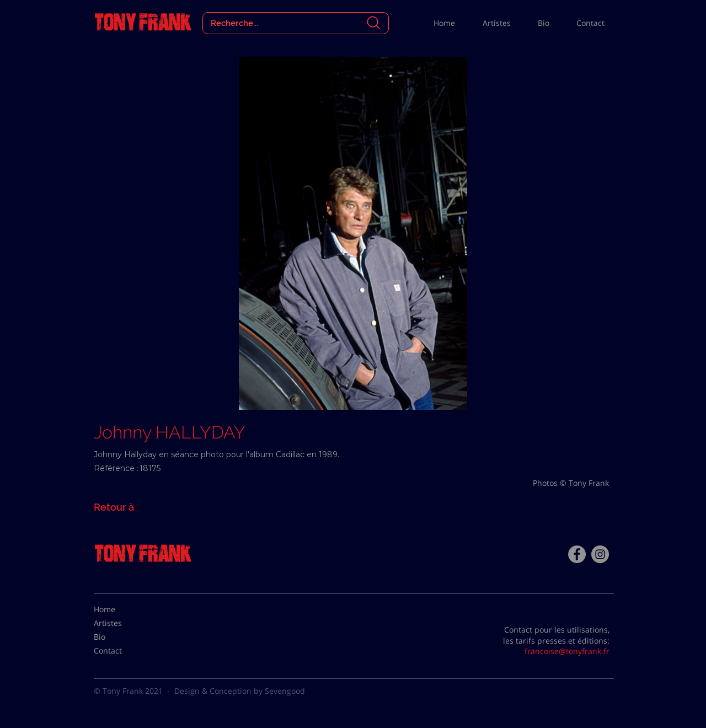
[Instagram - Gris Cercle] (600, 554)
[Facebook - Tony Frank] (577, 554)
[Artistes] (121, 623)
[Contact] (121, 651)
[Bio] (121, 637)
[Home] (121, 609)
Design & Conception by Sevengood (240, 691)
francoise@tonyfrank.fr (567, 651)
